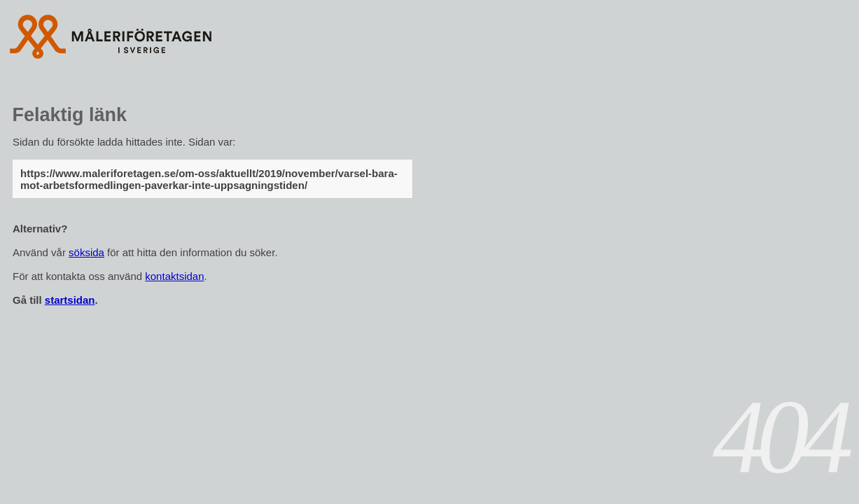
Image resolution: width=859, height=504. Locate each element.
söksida (86, 252)
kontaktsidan (174, 276)
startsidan (70, 300)
